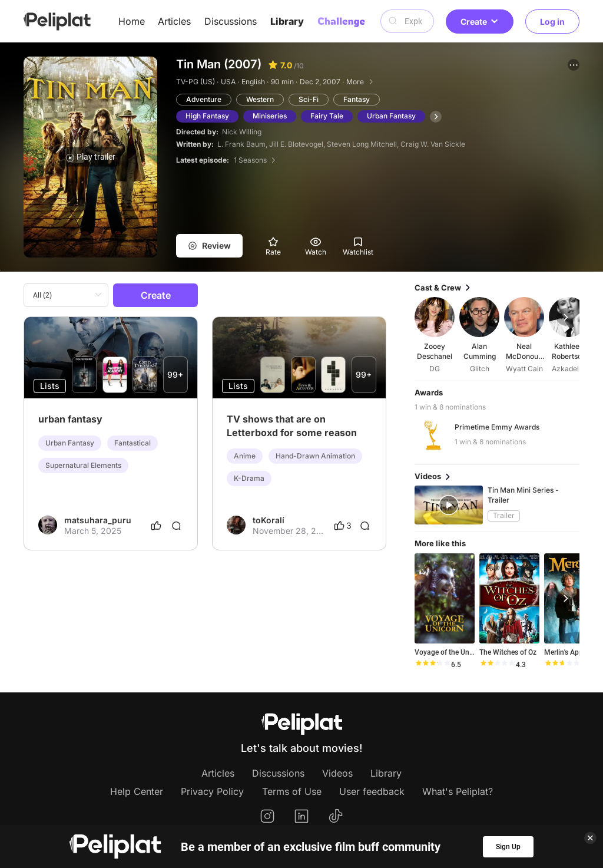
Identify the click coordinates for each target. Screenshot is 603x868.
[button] (574, 65)
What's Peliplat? (458, 791)
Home (132, 21)
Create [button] (480, 22)
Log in (552, 22)
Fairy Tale (327, 116)
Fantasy (357, 99)
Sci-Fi (309, 99)
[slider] (432, 665)
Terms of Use (292, 791)
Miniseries (270, 116)
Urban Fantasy (391, 116)
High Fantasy (207, 116)
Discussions (231, 21)
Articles (174, 21)
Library (287, 21)
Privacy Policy (212, 791)
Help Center (137, 791)
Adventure (204, 99)
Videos (337, 773)
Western (260, 99)
